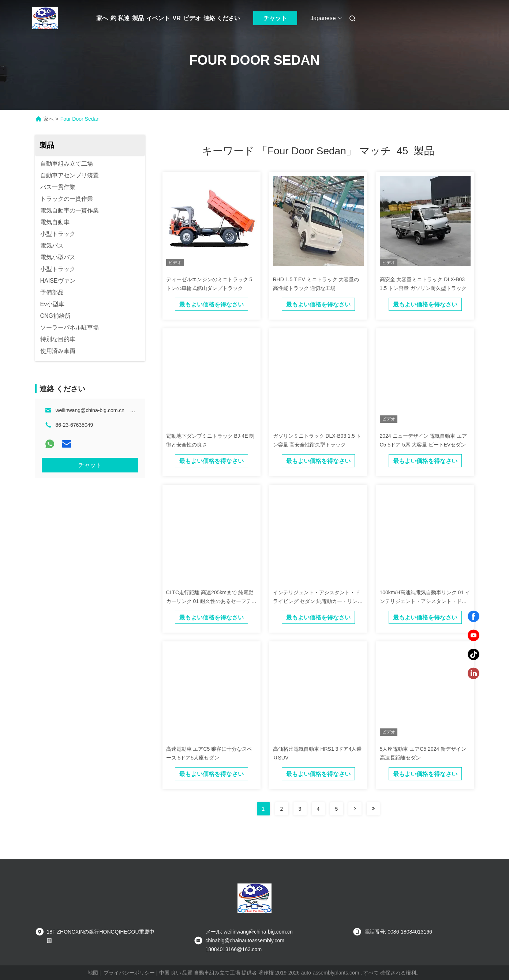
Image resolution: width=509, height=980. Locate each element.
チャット (275, 18)
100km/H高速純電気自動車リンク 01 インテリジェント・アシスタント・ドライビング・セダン (425, 601)
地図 (93, 973)
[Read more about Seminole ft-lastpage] (373, 809)
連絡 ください (222, 18)
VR (176, 18)
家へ (102, 18)
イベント (158, 18)
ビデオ (192, 18)
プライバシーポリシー (129, 973)
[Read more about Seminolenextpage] (355, 809)
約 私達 (120, 18)
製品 (138, 18)
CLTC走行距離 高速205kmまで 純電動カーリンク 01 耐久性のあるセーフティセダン (211, 601)
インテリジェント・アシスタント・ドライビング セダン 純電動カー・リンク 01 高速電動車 (318, 601)
